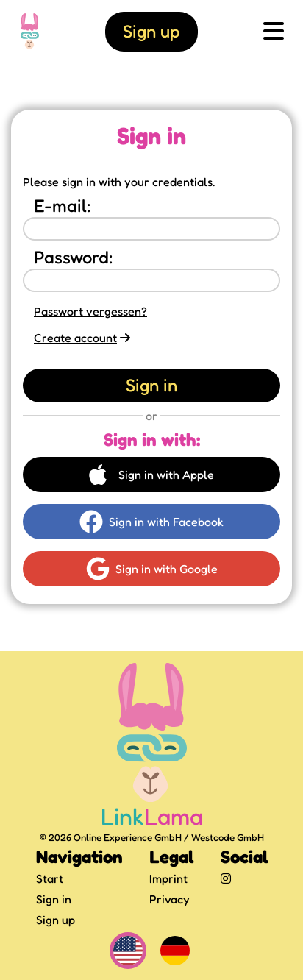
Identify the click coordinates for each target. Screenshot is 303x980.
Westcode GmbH (228, 837)
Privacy (170, 899)
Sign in (54, 899)
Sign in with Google (152, 569)
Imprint (168, 878)
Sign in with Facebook (151, 522)
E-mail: (63, 206)
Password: (74, 257)
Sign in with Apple (151, 475)
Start (50, 878)
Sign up (56, 920)
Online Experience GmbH (128, 837)
